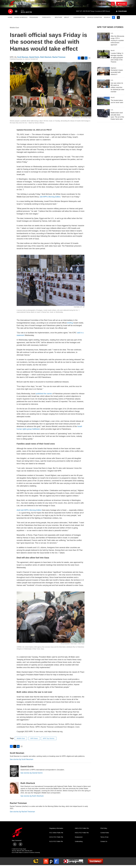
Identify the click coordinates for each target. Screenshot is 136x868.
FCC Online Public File (56, 836)
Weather (58, 20)
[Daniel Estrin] (14, 774)
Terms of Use (104, 840)
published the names (44, 396)
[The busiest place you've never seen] (103, 104)
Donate (123, 5)
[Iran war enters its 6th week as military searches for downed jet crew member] (103, 87)
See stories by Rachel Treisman (22, 814)
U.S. (112, 36)
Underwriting (79, 20)
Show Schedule (21, 20)
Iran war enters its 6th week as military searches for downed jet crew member (117, 90)
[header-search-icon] (113, 5)
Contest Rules (105, 836)
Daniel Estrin (34, 60)
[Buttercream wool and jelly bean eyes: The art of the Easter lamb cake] (103, 116)
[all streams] (121, 14)
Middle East (14, 30)
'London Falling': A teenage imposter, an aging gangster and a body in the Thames (117, 61)
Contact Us (104, 844)
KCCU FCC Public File (56, 840)
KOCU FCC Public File (82, 836)
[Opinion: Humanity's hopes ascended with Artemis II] (103, 74)
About (67, 20)
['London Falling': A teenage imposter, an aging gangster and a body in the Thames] (103, 57)
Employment (79, 840)
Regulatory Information (56, 831)
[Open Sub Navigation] (40, 20)
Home (10, 20)
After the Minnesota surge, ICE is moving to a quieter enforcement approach (117, 43)
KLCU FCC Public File (56, 844)
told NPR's (50, 200)
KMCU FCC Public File (82, 831)
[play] (10, 14)
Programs (34, 20)
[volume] (16, 14)
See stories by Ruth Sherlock (32, 799)
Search (107, 20)
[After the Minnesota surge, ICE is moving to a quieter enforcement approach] (103, 40)
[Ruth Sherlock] (14, 791)
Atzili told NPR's (29, 513)
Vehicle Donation (95, 20)
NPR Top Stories (49, 741)
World (113, 53)
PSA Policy (104, 831)
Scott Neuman (23, 60)
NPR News (34, 741)
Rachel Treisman (59, 60)
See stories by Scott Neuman (22, 762)
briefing (70, 326)
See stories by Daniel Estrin (32, 776)
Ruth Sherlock (46, 60)
